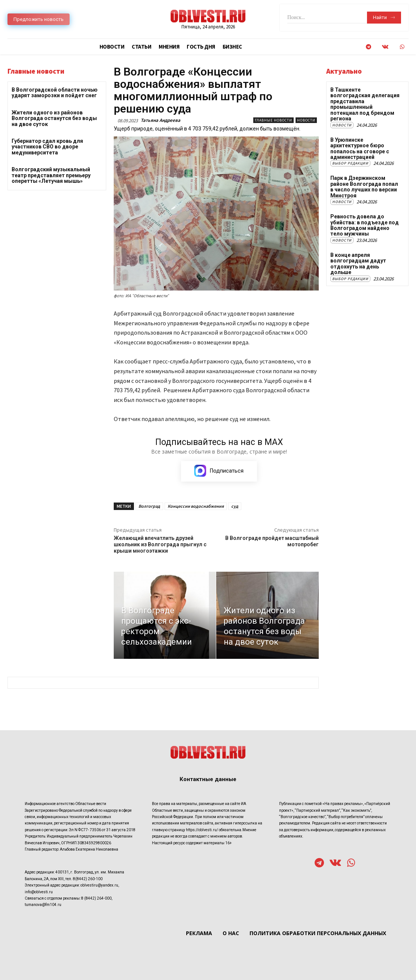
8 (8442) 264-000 (96, 898)
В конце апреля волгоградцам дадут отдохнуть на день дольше (358, 263)
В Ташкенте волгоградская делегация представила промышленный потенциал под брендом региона (365, 104)
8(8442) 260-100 (88, 879)
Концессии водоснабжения (196, 506)
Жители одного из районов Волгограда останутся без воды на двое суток (54, 118)
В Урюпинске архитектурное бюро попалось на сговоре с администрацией (360, 148)
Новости (306, 120)
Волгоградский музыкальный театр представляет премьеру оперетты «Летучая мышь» (51, 175)
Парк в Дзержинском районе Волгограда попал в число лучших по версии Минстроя (364, 187)
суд (235, 506)
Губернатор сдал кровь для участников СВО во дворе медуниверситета (47, 147)
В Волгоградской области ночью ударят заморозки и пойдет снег (55, 93)
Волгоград (149, 506)
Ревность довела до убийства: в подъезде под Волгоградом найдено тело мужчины (364, 225)
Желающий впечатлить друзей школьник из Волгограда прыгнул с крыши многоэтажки (160, 544)
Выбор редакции (350, 163)
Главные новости (273, 120)
